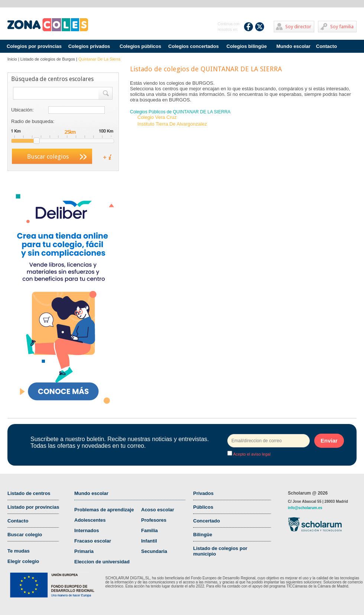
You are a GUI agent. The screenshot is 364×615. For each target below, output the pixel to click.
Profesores (154, 520)
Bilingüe (203, 535)
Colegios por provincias (34, 46)
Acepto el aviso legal (251, 454)
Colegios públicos (140, 46)
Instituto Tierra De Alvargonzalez (172, 124)
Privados (203, 493)
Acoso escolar (158, 510)
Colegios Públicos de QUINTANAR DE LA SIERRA (180, 112)
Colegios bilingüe (247, 46)
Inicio (12, 59)
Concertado (207, 521)
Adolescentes (90, 520)
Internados (87, 530)
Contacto (326, 46)
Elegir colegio (23, 561)
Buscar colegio (25, 535)
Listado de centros (29, 493)
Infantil (149, 541)
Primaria (84, 551)
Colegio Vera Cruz (157, 117)
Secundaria (154, 551)
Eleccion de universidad (102, 562)
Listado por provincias (33, 507)
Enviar (329, 441)
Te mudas (19, 551)
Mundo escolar (293, 46)
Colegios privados (89, 46)
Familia (149, 530)
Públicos (203, 507)
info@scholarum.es (305, 508)
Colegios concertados (194, 46)
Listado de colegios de (48, 59)
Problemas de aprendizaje (104, 510)
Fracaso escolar (93, 541)
